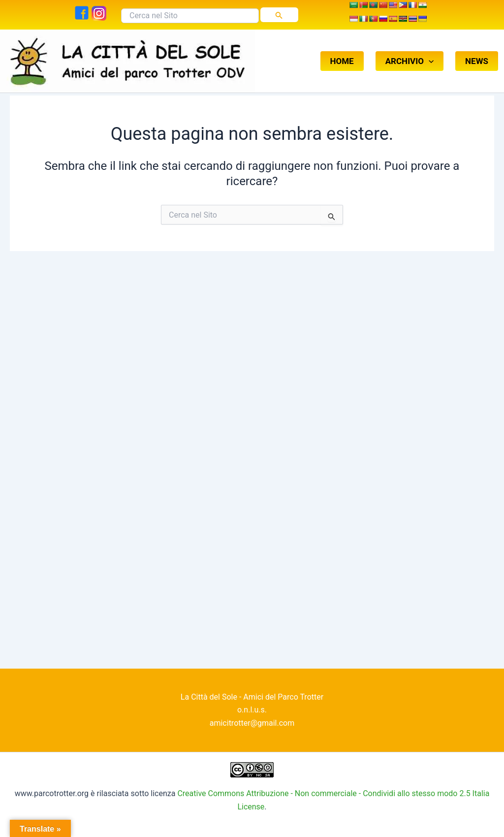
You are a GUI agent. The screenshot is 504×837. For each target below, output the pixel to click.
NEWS (477, 51)
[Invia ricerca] (279, 15)
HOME (342, 51)
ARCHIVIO (409, 51)
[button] (429, 51)
